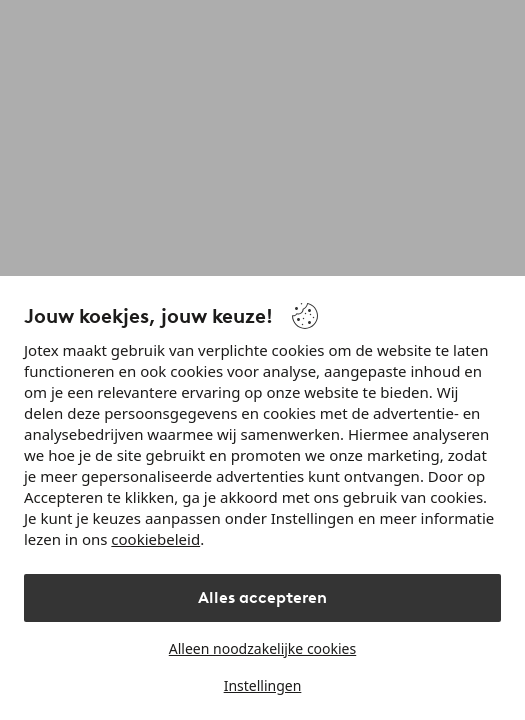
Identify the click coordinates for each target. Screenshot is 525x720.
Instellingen (263, 685)
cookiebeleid (155, 539)
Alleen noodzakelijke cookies (262, 648)
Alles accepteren (262, 597)
